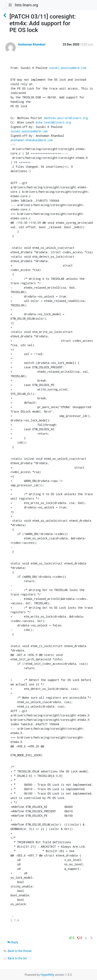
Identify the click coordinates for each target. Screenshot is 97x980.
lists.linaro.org (26, 5)
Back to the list (15, 958)
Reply (13, 942)
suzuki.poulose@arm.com (68, 68)
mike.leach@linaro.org (53, 122)
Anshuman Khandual (31, 44)
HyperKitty (47, 975)
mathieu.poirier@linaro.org (66, 118)
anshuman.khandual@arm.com (31, 140)
